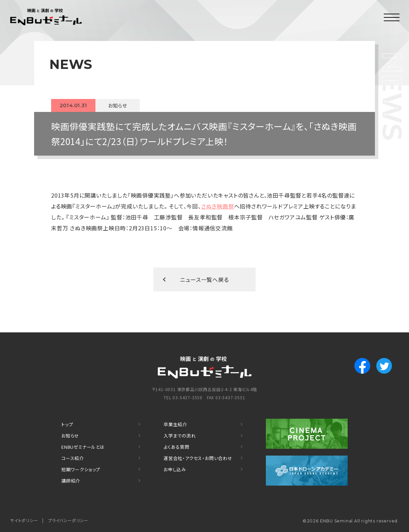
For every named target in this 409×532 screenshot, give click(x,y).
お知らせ (70, 436)
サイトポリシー (24, 520)
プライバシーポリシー (68, 520)
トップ (67, 424)
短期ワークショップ (81, 469)
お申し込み (175, 469)
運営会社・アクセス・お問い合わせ (198, 458)
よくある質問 (177, 447)
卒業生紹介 (175, 424)
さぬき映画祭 (218, 206)
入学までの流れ (180, 436)
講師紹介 (71, 481)
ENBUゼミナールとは (83, 447)
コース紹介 (73, 458)
